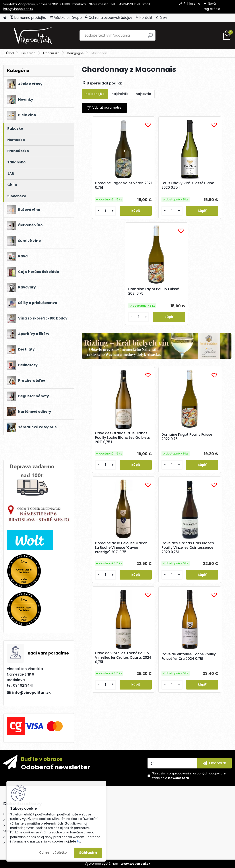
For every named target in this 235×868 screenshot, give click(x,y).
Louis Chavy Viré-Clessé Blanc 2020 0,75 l (156, 188)
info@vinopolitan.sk (18, 9)
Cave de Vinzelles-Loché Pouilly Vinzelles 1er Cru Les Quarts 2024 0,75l (155, 462)
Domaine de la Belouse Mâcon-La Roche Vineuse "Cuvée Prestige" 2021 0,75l (206, 343)
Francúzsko (51, 53)
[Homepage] (5, 18)
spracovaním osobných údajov (196, 773)
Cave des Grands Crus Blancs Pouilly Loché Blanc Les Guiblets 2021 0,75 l (107, 343)
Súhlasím (88, 853)
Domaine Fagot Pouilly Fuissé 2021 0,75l (206, 186)
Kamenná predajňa (28, 18)
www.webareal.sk (136, 864)
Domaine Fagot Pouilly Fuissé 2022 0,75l (156, 341)
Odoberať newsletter (56, 767)
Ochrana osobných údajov (109, 18)
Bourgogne (76, 53)
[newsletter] (215, 763)
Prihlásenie (192, 4)
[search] (150, 37)
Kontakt (144, 18)
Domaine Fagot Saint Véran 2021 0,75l (105, 186)
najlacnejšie (95, 94)
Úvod (10, 53)
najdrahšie (120, 94)
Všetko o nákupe (66, 18)
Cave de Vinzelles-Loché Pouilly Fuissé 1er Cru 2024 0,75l (206, 461)
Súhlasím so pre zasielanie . (189, 776)
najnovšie (143, 94)
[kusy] (94, 220)
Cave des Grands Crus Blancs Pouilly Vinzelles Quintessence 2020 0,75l (107, 462)
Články (162, 18)
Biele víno (28, 53)
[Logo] (34, 35)
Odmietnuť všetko (53, 853)
